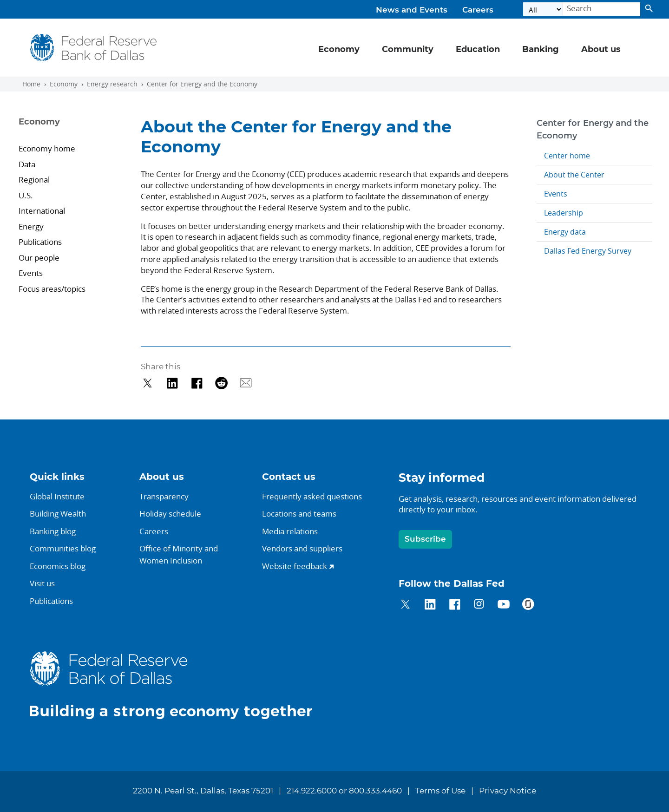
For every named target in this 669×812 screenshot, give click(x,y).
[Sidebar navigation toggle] (68, 130)
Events (31, 273)
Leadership (564, 213)
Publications (40, 242)
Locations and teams (299, 514)
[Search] (602, 10)
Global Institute (57, 496)
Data (27, 164)
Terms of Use (440, 791)
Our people (39, 258)
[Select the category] (543, 10)
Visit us (42, 583)
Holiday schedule (170, 514)
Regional (34, 180)
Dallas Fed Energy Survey (588, 251)
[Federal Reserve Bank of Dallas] (94, 48)
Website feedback (295, 566)
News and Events (412, 10)
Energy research (112, 84)
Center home (567, 156)
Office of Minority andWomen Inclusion (179, 554)
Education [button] (478, 50)
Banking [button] (541, 50)
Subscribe (425, 539)
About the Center (574, 175)
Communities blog (63, 548)
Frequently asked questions (312, 496)
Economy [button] (339, 50)
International (43, 211)
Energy (32, 226)
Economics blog (58, 566)
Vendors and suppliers (302, 548)
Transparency (164, 496)
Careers (478, 10)
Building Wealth (58, 514)
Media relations (290, 531)
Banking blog (53, 531)
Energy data (565, 232)
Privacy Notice (508, 791)
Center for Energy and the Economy (202, 84)
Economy (64, 84)
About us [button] (601, 50)
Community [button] (408, 50)
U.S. (27, 195)
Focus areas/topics (52, 289)
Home (31, 84)
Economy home (47, 148)
